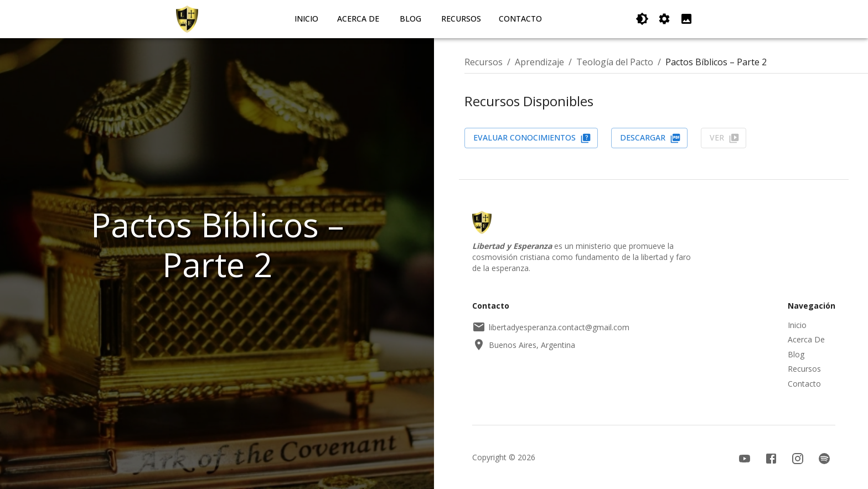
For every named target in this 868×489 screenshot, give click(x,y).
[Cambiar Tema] (642, 19)
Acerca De (358, 19)
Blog (410, 19)
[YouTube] (745, 459)
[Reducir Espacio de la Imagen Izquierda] (686, 19)
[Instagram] (798, 459)
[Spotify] (824, 459)
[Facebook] (771, 459)
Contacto (520, 19)
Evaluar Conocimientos (532, 138)
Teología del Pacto (615, 62)
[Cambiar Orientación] (664, 19)
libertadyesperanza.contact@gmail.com (551, 327)
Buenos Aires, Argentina (524, 345)
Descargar (650, 138)
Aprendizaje (539, 62)
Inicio (306, 19)
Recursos (461, 19)
